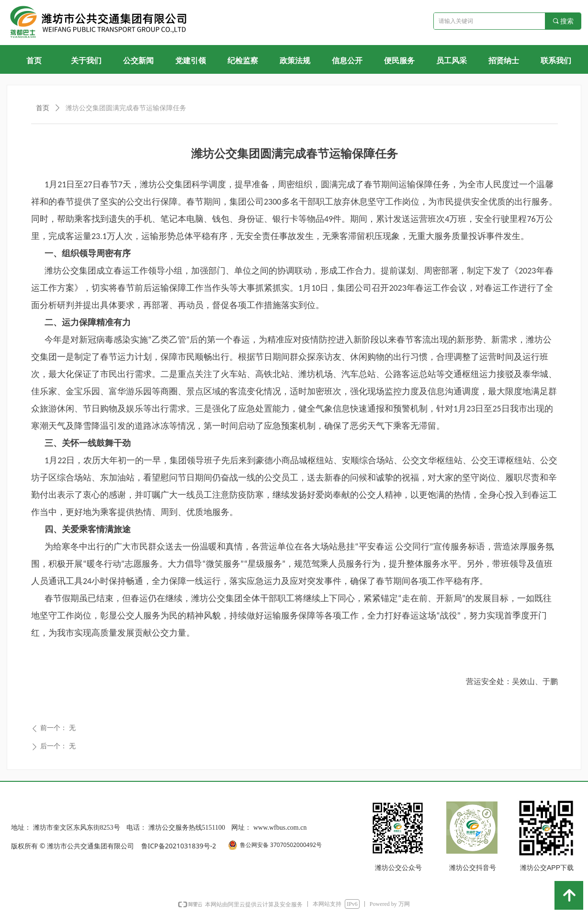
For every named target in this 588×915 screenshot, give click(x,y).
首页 (43, 108)
